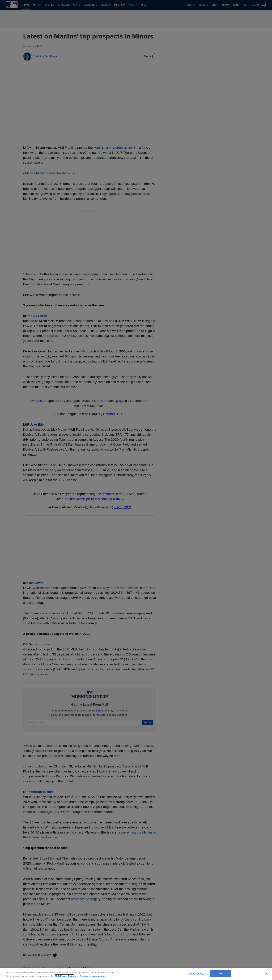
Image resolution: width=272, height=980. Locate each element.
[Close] (266, 973)
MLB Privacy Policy (65, 976)
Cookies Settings (196, 973)
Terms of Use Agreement (92, 976)
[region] (136, 974)
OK (221, 973)
